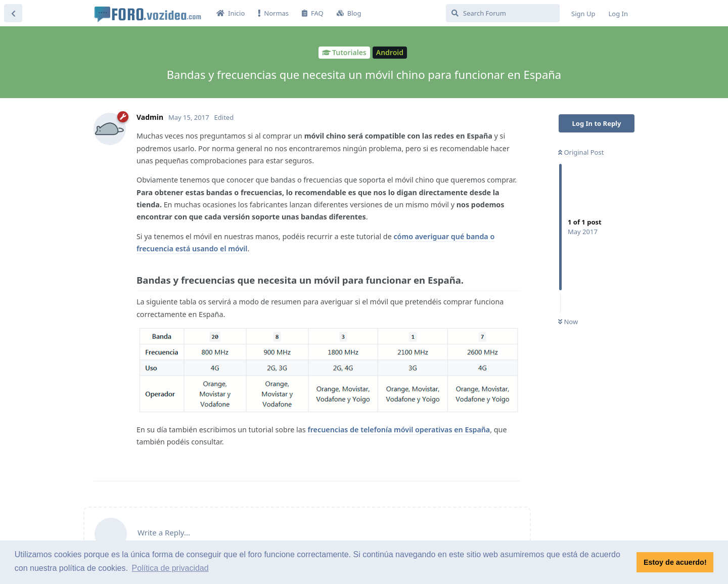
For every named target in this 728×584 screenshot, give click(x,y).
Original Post (581, 152)
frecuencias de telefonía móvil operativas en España (399, 430)
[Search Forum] (503, 13)
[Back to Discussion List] (13, 13)
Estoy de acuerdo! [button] (675, 562)
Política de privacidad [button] (170, 568)
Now (568, 322)
